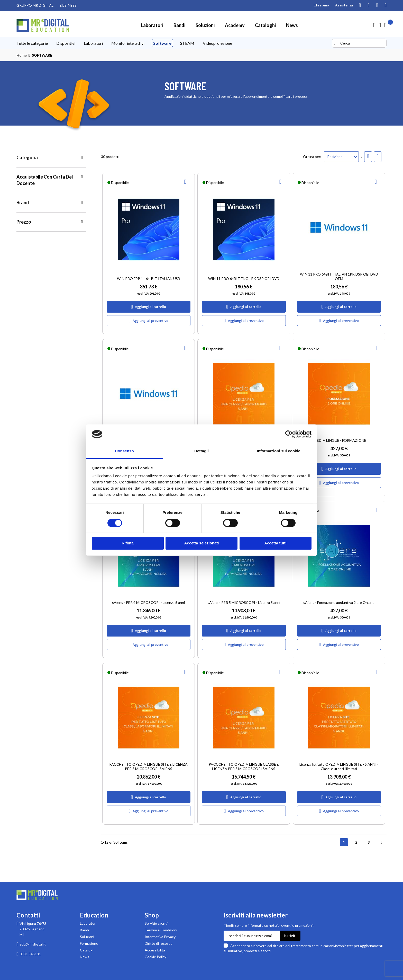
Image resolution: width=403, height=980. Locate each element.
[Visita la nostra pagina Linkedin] (386, 5)
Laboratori (88, 923)
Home (22, 55)
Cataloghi (88, 950)
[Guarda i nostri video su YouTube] (368, 5)
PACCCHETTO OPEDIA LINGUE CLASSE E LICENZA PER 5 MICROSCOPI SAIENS (244, 766)
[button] (186, 182)
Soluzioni (87, 937)
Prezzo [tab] (24, 222)
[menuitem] (152, 25)
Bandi (84, 930)
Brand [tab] (23, 202)
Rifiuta (128, 543)
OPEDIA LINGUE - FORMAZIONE (339, 440)
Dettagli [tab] (201, 451)
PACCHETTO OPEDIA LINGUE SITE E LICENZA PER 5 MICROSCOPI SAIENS (148, 766)
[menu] (173, 43)
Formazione (89, 943)
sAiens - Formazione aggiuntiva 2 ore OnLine (339, 602)
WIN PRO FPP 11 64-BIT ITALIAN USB (149, 279)
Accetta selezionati (201, 543)
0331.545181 (30, 954)
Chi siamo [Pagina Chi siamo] (321, 5)
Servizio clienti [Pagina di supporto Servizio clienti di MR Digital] (156, 923)
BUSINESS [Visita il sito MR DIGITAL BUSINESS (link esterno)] (68, 5)
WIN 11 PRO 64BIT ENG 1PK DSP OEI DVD (244, 279)
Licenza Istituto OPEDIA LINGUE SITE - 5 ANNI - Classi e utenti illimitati (339, 766)
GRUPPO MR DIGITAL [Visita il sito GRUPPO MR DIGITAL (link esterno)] (35, 5)
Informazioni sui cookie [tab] (279, 451)
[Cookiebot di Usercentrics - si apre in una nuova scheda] (289, 434)
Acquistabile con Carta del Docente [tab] (45, 180)
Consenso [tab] (124, 451)
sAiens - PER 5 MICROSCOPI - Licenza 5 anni (244, 602)
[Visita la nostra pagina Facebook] (377, 5)
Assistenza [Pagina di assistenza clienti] (344, 5)
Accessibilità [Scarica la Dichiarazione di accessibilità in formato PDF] (155, 950)
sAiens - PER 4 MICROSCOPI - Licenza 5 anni (148, 602)
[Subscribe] (290, 936)
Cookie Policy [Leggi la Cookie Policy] (155, 957)
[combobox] (359, 43)
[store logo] (43, 25)
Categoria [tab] (27, 157)
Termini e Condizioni (161, 930)
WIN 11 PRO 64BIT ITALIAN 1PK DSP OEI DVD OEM (339, 276)
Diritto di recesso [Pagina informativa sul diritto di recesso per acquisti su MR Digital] (159, 943)
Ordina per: (312, 157)
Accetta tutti (275, 543)
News (85, 957)
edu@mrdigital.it (33, 944)
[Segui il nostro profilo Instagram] (360, 5)
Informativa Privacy (160, 937)
